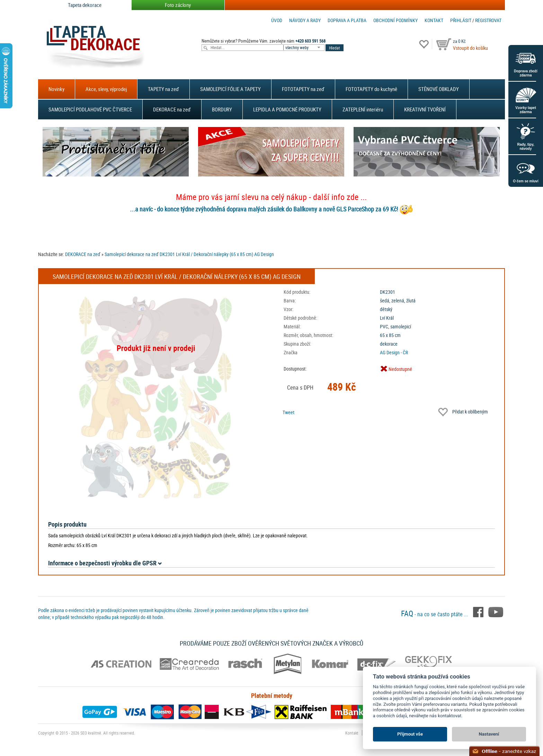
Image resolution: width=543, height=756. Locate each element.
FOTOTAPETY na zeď (303, 89)
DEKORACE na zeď (172, 109)
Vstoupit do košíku (470, 48)
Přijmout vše (410, 734)
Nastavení (489, 734)
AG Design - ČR (394, 352)
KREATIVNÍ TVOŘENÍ (425, 109)
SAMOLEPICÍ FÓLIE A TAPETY (230, 89)
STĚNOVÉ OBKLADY (439, 89)
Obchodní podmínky (395, 20)
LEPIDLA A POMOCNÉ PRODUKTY (287, 109)
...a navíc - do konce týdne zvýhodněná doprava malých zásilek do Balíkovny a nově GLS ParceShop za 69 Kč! (264, 209)
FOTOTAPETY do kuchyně (371, 89)
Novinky (56, 89)
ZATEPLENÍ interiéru (363, 109)
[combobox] (304, 48)
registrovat (488, 20)
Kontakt (434, 20)
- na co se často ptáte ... (435, 614)
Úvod (277, 20)
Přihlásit (461, 20)
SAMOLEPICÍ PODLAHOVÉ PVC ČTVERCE (90, 109)
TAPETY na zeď (163, 89)
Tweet (288, 412)
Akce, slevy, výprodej (106, 89)
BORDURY (222, 109)
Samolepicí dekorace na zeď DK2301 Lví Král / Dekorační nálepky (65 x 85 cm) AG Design (189, 254)
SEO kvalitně (91, 733)
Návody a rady (305, 20)
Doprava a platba (347, 20)
